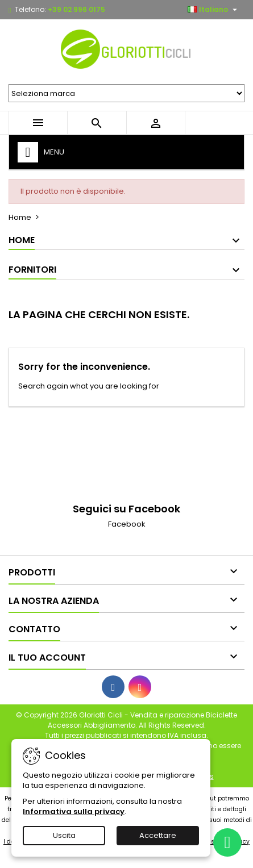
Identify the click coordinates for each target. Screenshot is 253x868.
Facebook (127, 524)
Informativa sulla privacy (74, 811)
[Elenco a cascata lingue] (214, 10)
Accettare (158, 835)
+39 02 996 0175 (76, 9)
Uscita (64, 835)
